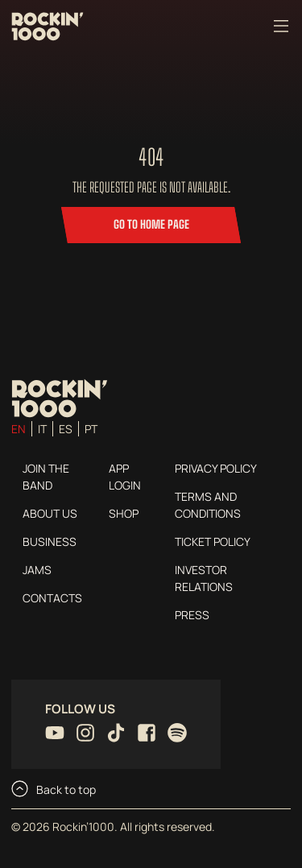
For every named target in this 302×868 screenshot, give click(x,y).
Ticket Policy (213, 541)
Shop (124, 513)
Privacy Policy (216, 468)
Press (192, 615)
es (66, 429)
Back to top (54, 789)
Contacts (52, 598)
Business (50, 541)
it (42, 429)
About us (50, 513)
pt (91, 429)
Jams (37, 570)
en (19, 429)
